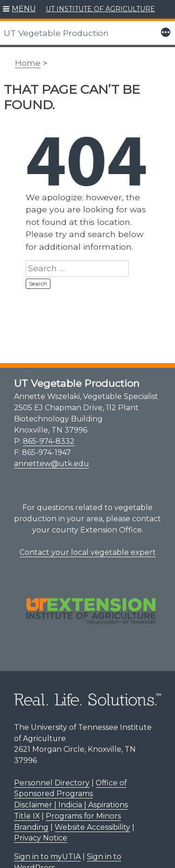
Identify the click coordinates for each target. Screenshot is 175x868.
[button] (19, 9)
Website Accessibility (92, 827)
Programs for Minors (83, 816)
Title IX (27, 816)
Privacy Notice (41, 838)
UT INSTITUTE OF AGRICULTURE (100, 9)
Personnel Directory (52, 783)
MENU (24, 9)
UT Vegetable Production (56, 33)
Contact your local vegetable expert (88, 552)
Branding (31, 827)
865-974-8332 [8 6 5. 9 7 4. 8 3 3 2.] (49, 441)
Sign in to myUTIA (47, 857)
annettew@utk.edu (52, 464)
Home (28, 63)
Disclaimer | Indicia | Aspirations (71, 805)
